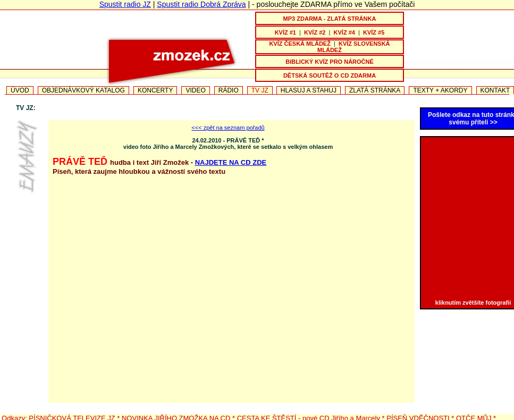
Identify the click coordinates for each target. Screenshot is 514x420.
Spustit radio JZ (125, 4)
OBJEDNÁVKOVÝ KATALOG (83, 90)
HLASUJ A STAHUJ (309, 90)
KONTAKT (495, 90)
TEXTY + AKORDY (440, 90)
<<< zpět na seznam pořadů (228, 128)
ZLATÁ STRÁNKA (375, 90)
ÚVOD (20, 90)
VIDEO (195, 90)
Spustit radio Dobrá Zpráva (201, 4)
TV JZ (260, 90)
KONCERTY (155, 90)
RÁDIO (229, 90)
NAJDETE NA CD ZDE (231, 162)
